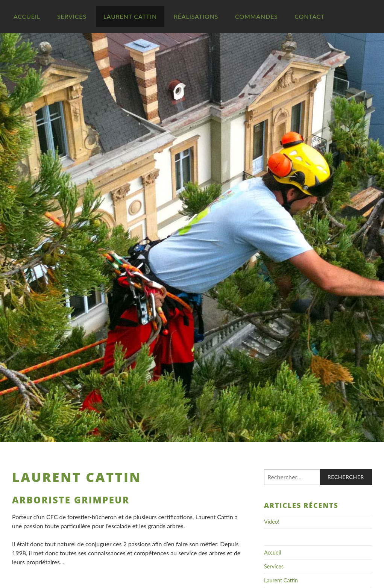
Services (72, 16)
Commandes (256, 16)
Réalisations (196, 16)
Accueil (27, 16)
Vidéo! (272, 522)
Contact (310, 16)
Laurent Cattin (130, 16)
